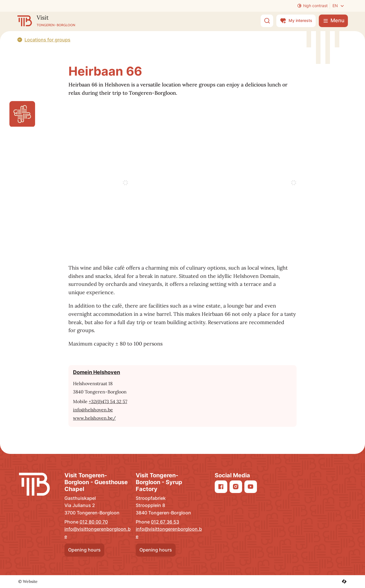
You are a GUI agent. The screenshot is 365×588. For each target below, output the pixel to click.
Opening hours (84, 550)
